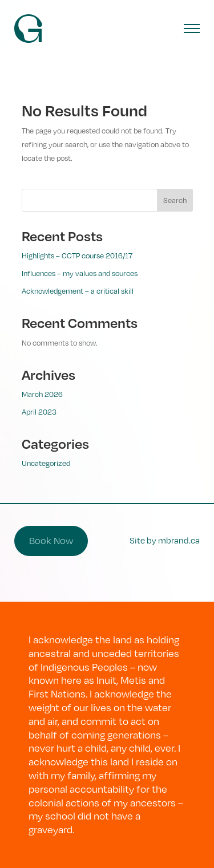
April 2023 (39, 412)
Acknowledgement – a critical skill (78, 291)
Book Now (51, 541)
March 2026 (42, 394)
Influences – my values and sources (80, 273)
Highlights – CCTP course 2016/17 (77, 255)
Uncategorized (46, 463)
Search (175, 200)
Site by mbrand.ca (165, 540)
